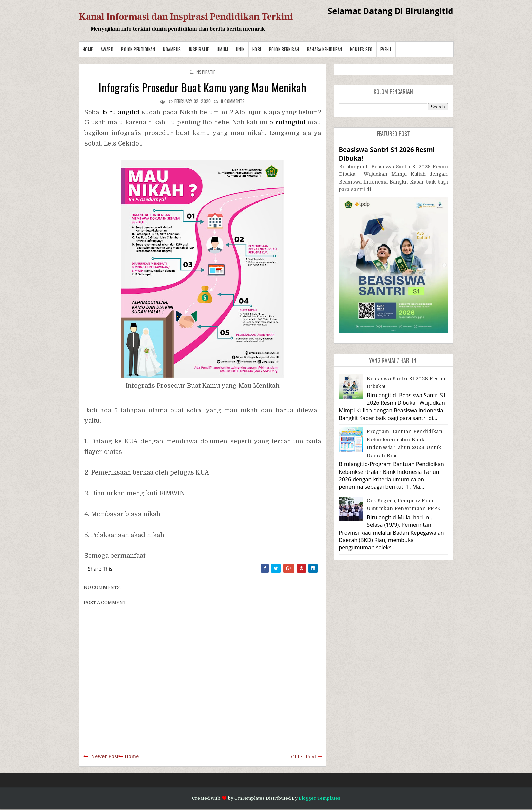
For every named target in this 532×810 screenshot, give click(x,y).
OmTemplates (250, 798)
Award (107, 49)
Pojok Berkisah (284, 49)
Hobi (257, 49)
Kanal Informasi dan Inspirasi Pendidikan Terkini (186, 17)
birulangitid (121, 112)
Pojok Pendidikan (138, 49)
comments (233, 101)
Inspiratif (199, 49)
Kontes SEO (361, 49)
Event (386, 49)
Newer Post (105, 756)
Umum (223, 49)
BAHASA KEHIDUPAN (325, 49)
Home (88, 49)
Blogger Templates (319, 798)
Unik (240, 49)
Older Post (303, 757)
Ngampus (172, 49)
